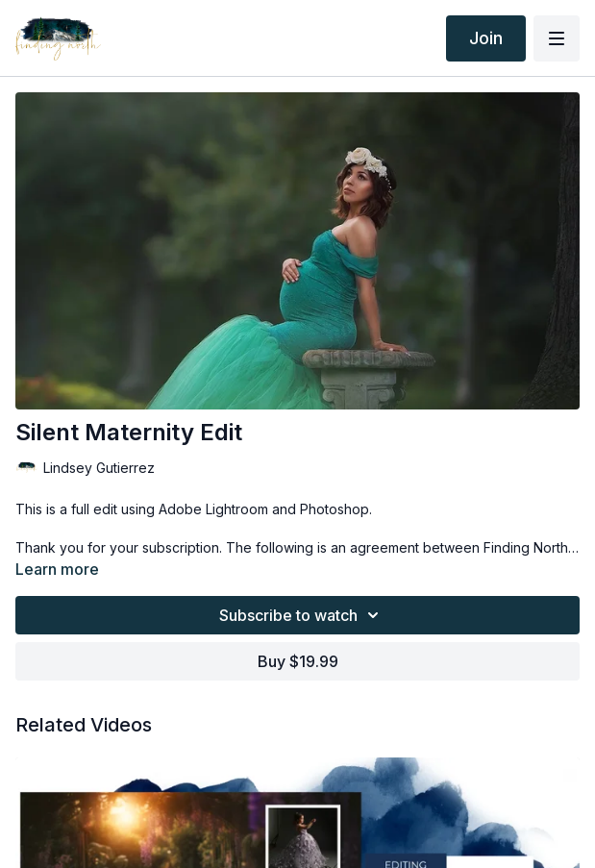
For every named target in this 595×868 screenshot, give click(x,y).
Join (486, 38)
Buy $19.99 (298, 661)
